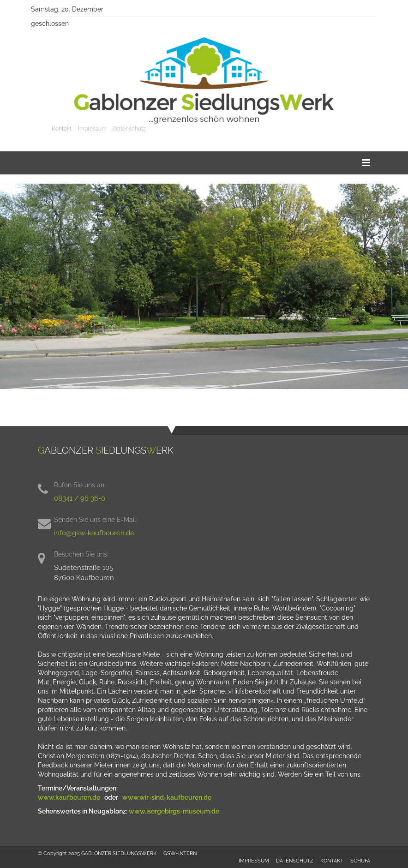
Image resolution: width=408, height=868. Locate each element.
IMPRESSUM (254, 861)
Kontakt (62, 129)
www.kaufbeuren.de (70, 797)
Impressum (92, 129)
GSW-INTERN (180, 853)
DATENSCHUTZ (295, 861)
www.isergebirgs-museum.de (174, 811)
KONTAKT (332, 861)
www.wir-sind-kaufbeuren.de (168, 797)
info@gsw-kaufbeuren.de (94, 533)
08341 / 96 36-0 (80, 498)
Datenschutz (129, 129)
